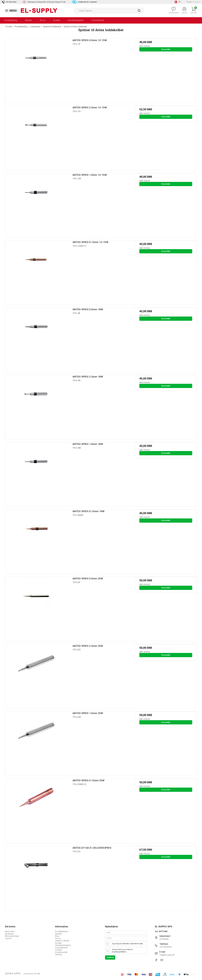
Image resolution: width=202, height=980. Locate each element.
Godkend (110, 957)
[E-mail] (126, 938)
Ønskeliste (9, 934)
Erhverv (196, 2)
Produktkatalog (11, 20)
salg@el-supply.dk (167, 955)
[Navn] (126, 932)
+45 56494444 (166, 947)
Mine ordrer (10, 931)
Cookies (58, 950)
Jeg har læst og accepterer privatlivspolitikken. (122, 951)
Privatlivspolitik (61, 952)
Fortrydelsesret (98, 20)
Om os (43, 20)
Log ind (8, 938)
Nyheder (28, 20)
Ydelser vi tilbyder (62, 941)
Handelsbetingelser (76, 20)
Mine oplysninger (12, 936)
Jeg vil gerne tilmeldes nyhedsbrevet (127, 944)
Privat (189, 2)
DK (178, 2)
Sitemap (58, 954)
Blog (57, 936)
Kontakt (57, 20)
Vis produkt (166, 49)
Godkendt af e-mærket (87, 2)
